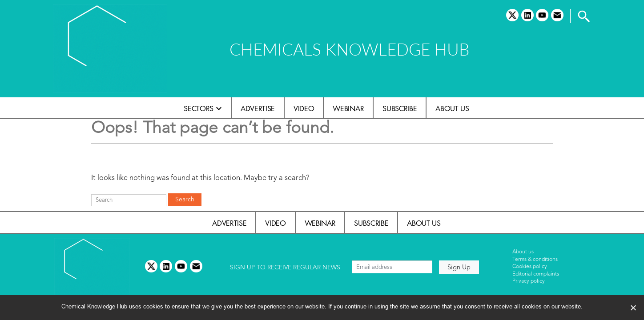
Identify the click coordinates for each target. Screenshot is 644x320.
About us (452, 108)
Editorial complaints (536, 274)
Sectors (199, 108)
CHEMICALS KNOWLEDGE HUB (349, 49)
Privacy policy (529, 281)
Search (185, 200)
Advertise (258, 108)
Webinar (348, 108)
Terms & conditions (535, 260)
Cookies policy (530, 267)
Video (304, 108)
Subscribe (400, 108)
